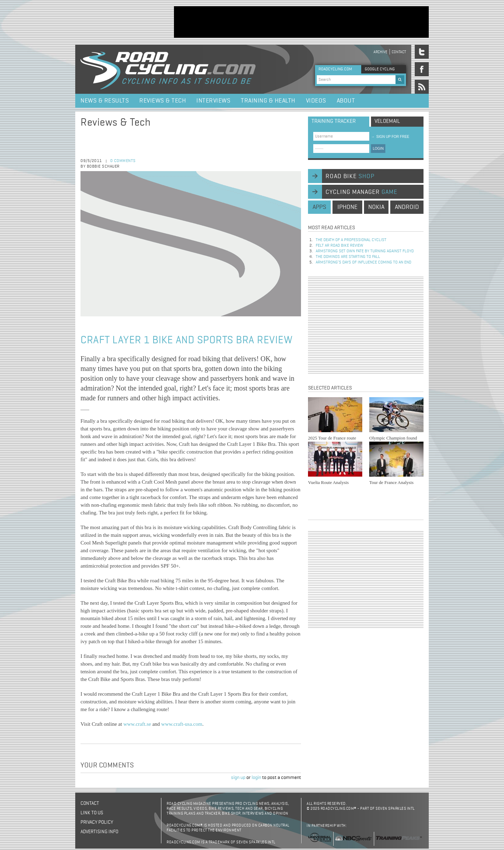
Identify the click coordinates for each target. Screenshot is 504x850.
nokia (376, 207)
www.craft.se (137, 724)
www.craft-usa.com (182, 724)
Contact (399, 52)
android (407, 207)
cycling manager (361, 192)
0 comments (123, 161)
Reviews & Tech (163, 101)
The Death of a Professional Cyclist (351, 240)
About (346, 101)
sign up (238, 778)
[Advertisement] (301, 22)
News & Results (105, 101)
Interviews (213, 101)
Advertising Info (99, 832)
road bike (350, 176)
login (256, 778)
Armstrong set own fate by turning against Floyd (365, 251)
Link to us (92, 813)
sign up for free (390, 137)
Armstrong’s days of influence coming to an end (363, 262)
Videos (316, 101)
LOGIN (378, 149)
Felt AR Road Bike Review (339, 246)
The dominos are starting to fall (348, 257)
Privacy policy (97, 822)
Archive (380, 52)
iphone (347, 207)
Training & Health (268, 101)
